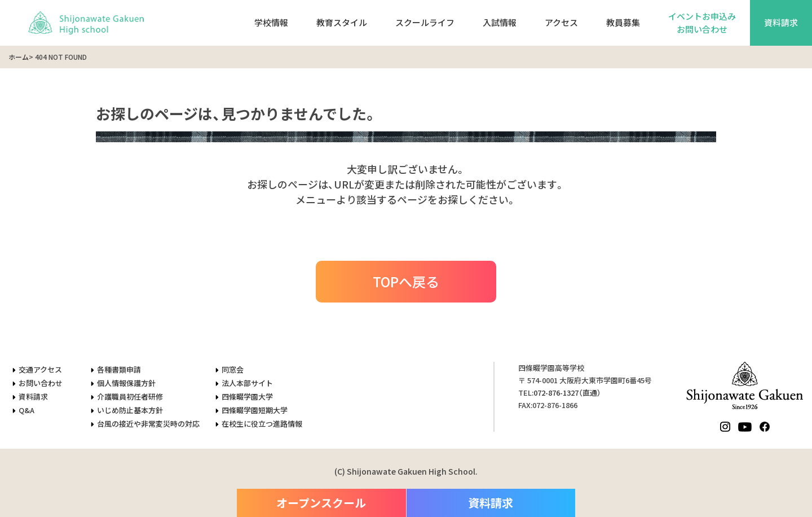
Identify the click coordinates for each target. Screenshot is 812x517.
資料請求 (781, 22)
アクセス (561, 22)
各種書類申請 (119, 369)
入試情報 (500, 22)
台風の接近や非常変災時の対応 (148, 424)
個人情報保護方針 (126, 383)
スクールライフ (425, 22)
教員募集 (623, 22)
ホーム (19, 57)
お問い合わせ (41, 383)
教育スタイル (342, 22)
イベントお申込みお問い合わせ (702, 23)
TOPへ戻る (406, 281)
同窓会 (233, 369)
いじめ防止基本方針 (130, 410)
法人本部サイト (247, 383)
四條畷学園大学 (247, 396)
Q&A (27, 410)
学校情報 (271, 22)
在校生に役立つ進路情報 (262, 424)
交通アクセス (40, 369)
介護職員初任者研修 (130, 396)
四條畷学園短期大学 (255, 410)
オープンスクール (321, 503)
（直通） (567, 393)
